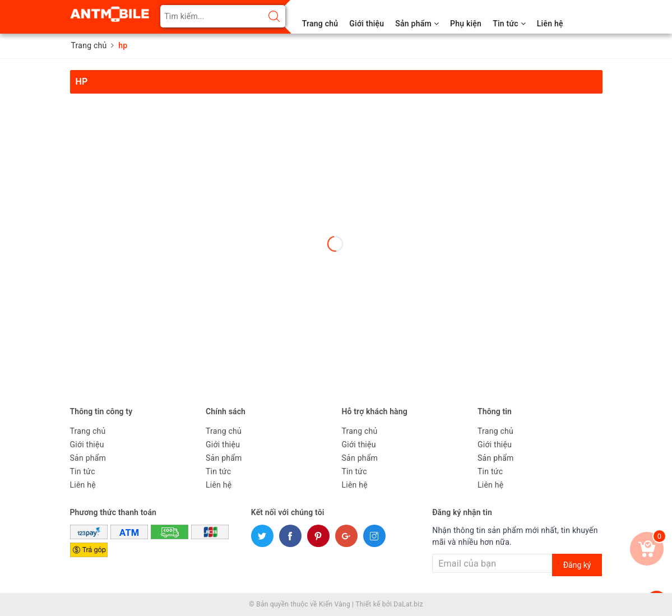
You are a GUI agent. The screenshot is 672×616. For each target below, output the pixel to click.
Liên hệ (550, 24)
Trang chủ (320, 24)
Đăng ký (577, 565)
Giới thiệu (367, 24)
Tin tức (509, 24)
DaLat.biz (408, 604)
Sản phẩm (417, 24)
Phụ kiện (466, 24)
